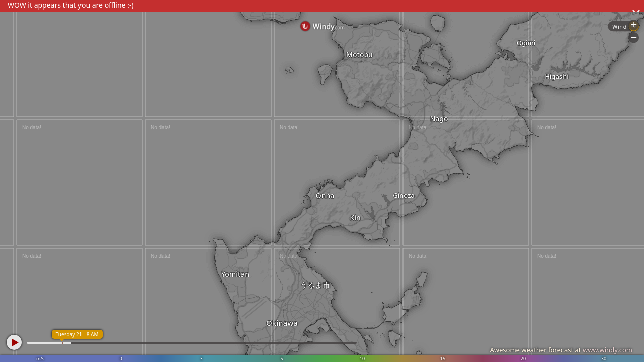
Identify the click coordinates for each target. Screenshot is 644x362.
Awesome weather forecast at (561, 350)
